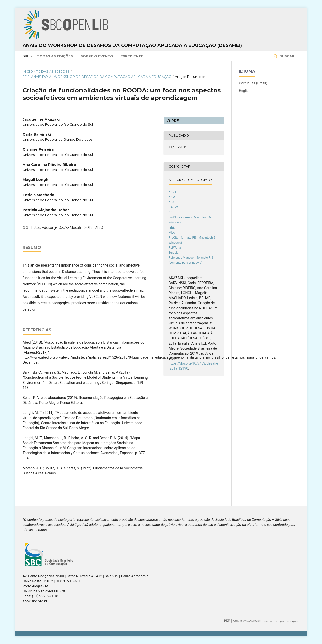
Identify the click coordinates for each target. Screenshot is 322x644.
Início (28, 71)
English (245, 91)
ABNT (172, 192)
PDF (175, 120)
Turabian (174, 253)
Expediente (132, 56)
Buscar (286, 56)
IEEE (172, 228)
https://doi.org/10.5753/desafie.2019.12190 (67, 228)
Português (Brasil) (253, 83)
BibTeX (173, 207)
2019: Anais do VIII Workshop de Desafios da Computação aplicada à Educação (97, 77)
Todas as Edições (55, 56)
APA (171, 202)
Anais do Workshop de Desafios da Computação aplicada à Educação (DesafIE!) (132, 45)
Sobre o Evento (97, 56)
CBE (171, 212)
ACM (172, 197)
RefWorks (175, 248)
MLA (172, 233)
